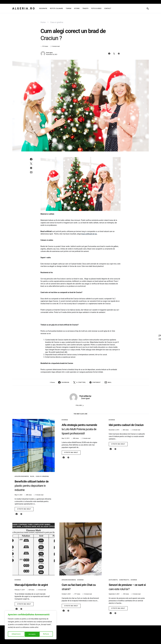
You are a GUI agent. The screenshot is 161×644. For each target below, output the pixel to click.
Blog (32, 476)
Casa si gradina (57, 22)
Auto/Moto (113, 580)
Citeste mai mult (24, 509)
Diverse (65, 420)
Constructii (124, 580)
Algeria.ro (24, 8)
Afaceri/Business (22, 476)
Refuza (32, 634)
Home (43, 22)
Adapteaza (16, 634)
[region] (31, 626)
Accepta (46, 634)
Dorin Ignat (49, 53)
